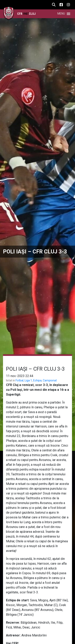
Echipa (37, 380)
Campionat (50, 380)
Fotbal (19, 380)
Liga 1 (28, 380)
